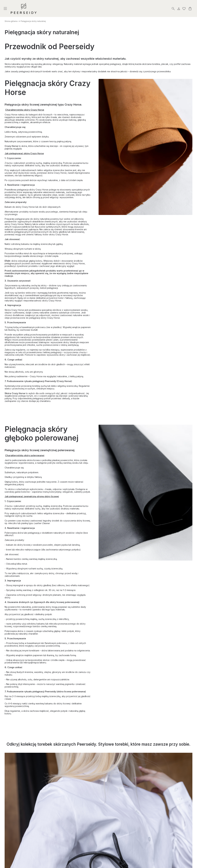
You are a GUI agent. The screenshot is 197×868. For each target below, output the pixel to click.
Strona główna (11, 21)
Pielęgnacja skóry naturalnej (33, 21)
